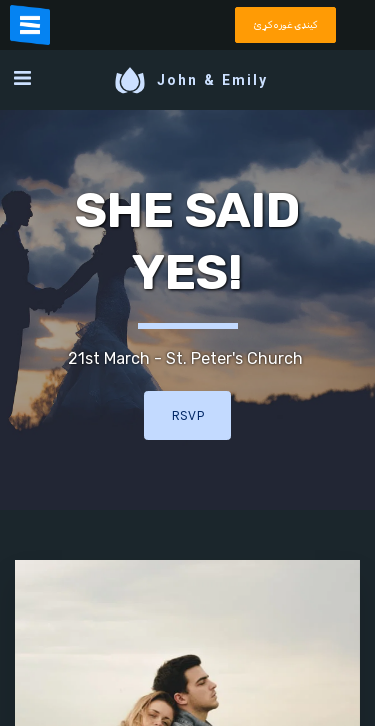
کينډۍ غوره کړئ (285, 24)
